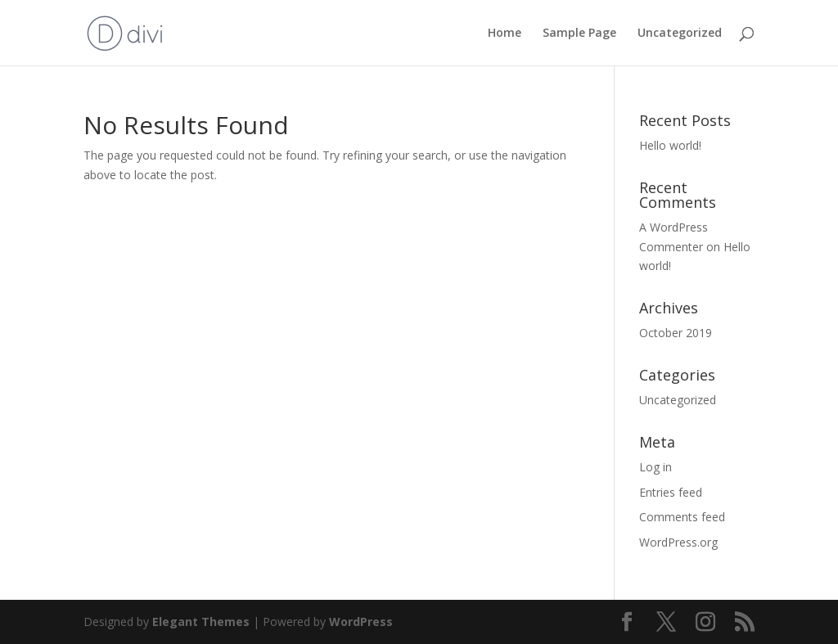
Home (505, 34)
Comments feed (682, 517)
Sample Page (579, 34)
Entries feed (671, 492)
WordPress (361, 621)
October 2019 (676, 333)
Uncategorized (680, 34)
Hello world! (670, 145)
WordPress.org (678, 542)
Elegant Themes (201, 621)
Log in (656, 467)
